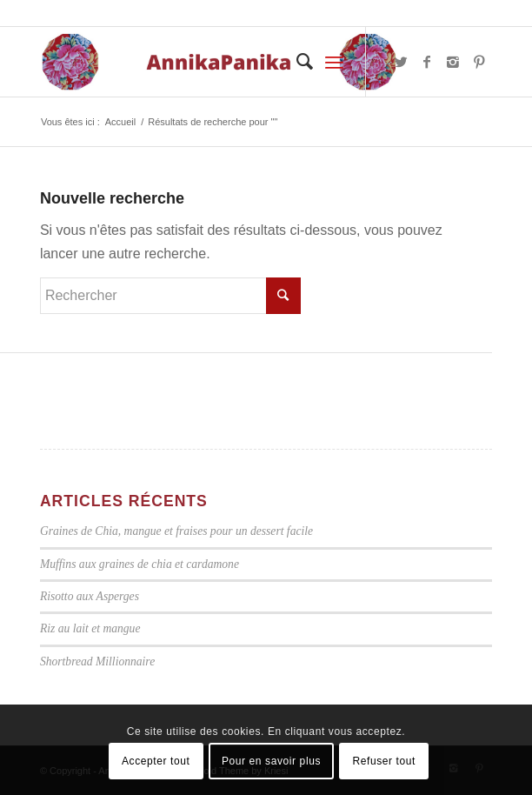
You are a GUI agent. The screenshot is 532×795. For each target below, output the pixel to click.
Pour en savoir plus (271, 761)
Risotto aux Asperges (90, 596)
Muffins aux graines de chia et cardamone (140, 564)
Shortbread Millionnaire (97, 661)
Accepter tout (156, 761)
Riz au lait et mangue (90, 628)
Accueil (120, 122)
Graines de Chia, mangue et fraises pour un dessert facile (176, 531)
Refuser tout (384, 761)
